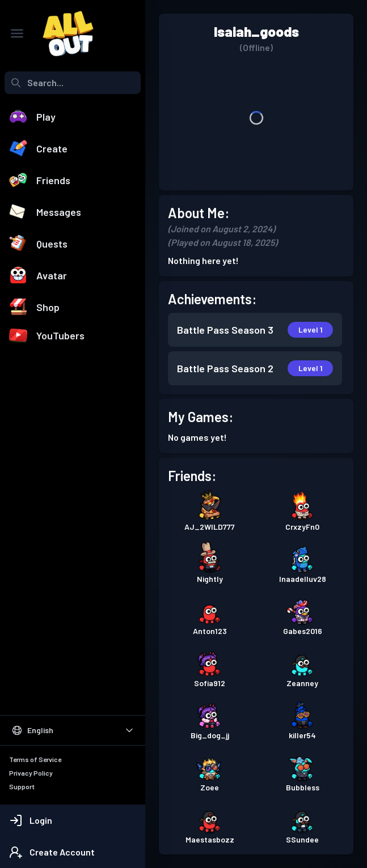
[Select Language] (73, 730)
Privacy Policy (31, 773)
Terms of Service (35, 759)
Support (22, 786)
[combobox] (73, 83)
